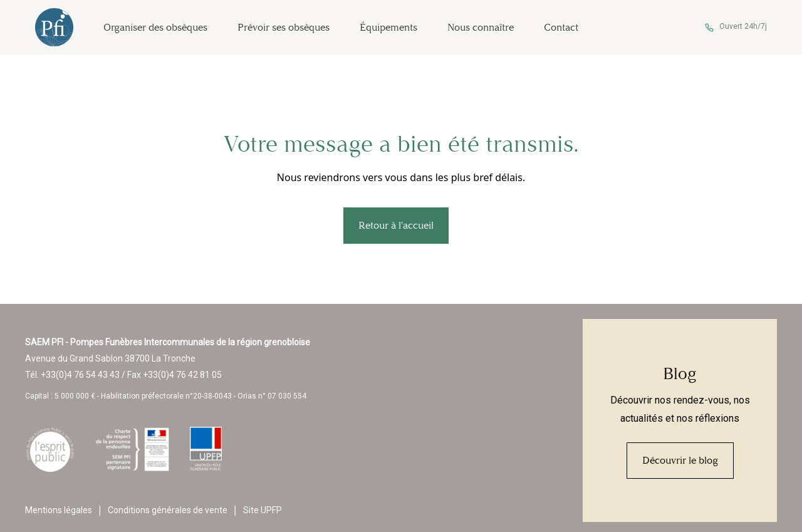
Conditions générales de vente (168, 510)
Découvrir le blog (680, 460)
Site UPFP (263, 510)
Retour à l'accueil (396, 225)
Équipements (388, 27)
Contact (561, 27)
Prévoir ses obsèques (284, 27)
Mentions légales (59, 510)
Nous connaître (481, 27)
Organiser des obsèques (155, 27)
